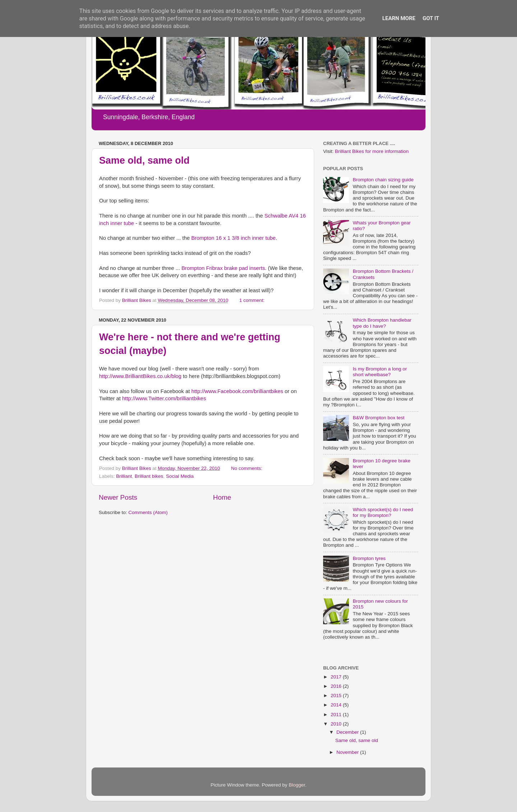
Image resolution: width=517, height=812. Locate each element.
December (348, 732)
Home (222, 497)
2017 (337, 677)
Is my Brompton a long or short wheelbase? (380, 372)
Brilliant (124, 476)
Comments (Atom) (148, 512)
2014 (337, 705)
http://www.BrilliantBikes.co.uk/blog (140, 376)
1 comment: (253, 300)
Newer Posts (118, 497)
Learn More (399, 18)
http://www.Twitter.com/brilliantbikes (164, 398)
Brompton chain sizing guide (383, 180)
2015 (337, 696)
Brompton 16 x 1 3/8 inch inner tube (234, 238)
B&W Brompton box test (378, 418)
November (348, 752)
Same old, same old (144, 160)
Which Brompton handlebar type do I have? (382, 323)
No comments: (247, 468)
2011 (337, 715)
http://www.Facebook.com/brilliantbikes (237, 391)
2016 (337, 686)
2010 (337, 724)
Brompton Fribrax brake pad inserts (223, 268)
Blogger (297, 785)
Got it (431, 18)
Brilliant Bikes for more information (372, 151)
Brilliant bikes (149, 476)
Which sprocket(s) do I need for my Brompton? (383, 512)
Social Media (180, 476)
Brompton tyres (369, 558)
